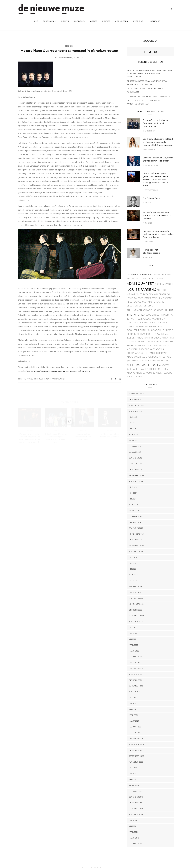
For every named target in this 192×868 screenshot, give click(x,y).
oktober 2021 (135, 675)
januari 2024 (135, 517)
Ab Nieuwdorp (160, 355)
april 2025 (133, 429)
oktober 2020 (135, 745)
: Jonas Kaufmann (139, 269)
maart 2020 (134, 780)
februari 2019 (135, 838)
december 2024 (136, 452)
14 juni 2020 (148, 237)
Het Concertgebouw (33, 374)
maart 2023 (134, 575)
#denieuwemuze (146, 368)
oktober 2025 (135, 394)
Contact (155, 21)
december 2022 (136, 593)
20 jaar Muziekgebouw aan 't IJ (145, 314)
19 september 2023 (150, 160)
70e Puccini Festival (159, 352)
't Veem (156, 269)
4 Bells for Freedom (150, 321)
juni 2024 (133, 488)
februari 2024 (135, 511)
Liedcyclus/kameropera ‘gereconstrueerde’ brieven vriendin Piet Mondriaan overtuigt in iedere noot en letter (156, 174)
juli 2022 (133, 622)
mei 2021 (132, 704)
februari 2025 (135, 441)
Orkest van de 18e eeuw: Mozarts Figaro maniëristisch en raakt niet (147, 77)
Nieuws (65, 21)
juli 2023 (133, 552)
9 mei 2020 (147, 198)
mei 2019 (132, 821)
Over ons (138, 21)
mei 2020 (133, 774)
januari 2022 (135, 657)
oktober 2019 (135, 798)
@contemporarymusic (140, 325)
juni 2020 (133, 768)
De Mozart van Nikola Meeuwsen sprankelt (148, 91)
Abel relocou (164, 368)
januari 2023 (135, 587)
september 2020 (136, 751)
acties (94, 21)
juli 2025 (133, 412)
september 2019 (136, 803)
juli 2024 (133, 482)
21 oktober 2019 (149, 126)
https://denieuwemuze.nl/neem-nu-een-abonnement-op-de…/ (62, 366)
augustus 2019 (136, 809)
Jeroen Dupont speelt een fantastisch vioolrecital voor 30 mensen (157, 210)
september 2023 (136, 540)
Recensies (49, 21)
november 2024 (136, 458)
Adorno (159, 325)
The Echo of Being (152, 193)
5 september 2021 (150, 144)
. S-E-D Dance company (154, 348)
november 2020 (136, 739)
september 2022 (136, 610)
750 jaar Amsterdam (150, 297)
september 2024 (136, 470)
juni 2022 (133, 628)
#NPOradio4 (139, 273)
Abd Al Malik (162, 336)
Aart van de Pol (158, 340)
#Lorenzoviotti (164, 279)
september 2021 (136, 681)
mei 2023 (132, 564)
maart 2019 (134, 832)
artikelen (80, 21)
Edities (106, 21)
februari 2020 (135, 786)
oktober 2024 (135, 464)
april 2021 (133, 710)
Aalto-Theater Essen (146, 293)
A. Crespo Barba (144, 336)
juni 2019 (133, 815)
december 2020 (136, 733)
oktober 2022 (135, 605)
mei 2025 (132, 423)
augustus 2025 (136, 406)
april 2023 (133, 569)
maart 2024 (134, 505)
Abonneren (122, 21)
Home (35, 21)
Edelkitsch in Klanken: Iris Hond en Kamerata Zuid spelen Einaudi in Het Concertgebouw (158, 137)
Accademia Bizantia (155, 289)
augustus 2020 (136, 757)
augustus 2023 (136, 546)
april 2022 (133, 640)
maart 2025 (134, 435)
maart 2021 (134, 716)
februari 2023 (135, 581)
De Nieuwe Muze (65, 52)
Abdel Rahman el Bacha (144, 360)
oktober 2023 (135, 534)
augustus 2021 (136, 686)
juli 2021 (132, 692)
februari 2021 (135, 721)
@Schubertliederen (139, 355)
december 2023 (136, 523)
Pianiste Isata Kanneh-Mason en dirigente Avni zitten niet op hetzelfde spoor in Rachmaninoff (149, 68)
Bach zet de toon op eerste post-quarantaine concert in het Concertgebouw (158, 229)
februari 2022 (135, 651)
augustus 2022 (136, 616)
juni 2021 (133, 698)
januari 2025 (135, 447)
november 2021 (136, 669)
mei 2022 (132, 634)
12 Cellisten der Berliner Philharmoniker (145, 301)
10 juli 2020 (148, 252)
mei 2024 (132, 493)
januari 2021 (134, 727)
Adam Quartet (140, 278)
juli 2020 (133, 762)
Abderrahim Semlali (149, 332)
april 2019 (133, 827)
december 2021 (136, 663)
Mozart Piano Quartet (55, 374)
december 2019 (136, 792)
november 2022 (136, 599)
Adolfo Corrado (137, 352)
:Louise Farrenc (141, 284)
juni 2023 (133, 558)
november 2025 (136, 388)
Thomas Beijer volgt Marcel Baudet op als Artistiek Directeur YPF (156, 118)
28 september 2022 (150, 185)
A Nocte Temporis (157, 273)
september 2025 (136, 400)
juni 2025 (133, 418)
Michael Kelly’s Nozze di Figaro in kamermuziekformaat (143, 97)
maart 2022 (134, 645)
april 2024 (133, 499)
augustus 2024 (136, 476)
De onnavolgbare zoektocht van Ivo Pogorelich (145, 85)
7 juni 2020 (147, 218)
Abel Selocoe (155, 305)
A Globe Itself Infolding (158, 310)
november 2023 (136, 529)
